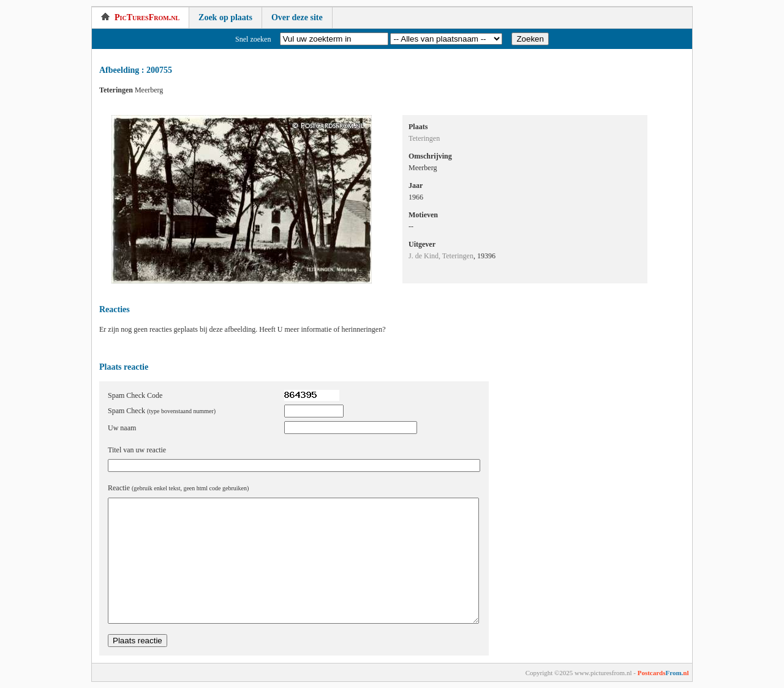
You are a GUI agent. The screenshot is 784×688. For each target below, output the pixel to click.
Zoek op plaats (225, 17)
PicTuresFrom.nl (140, 17)
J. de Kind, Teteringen (441, 256)
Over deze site (297, 17)
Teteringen (424, 138)
